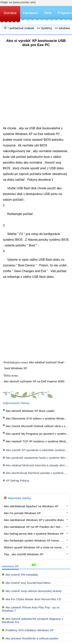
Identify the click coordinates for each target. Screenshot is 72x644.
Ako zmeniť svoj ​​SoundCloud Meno (28, 583)
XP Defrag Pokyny (17, 481)
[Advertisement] (36, 90)
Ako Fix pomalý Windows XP (22, 513)
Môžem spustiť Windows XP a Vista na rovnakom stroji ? (34, 547)
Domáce (10, 13)
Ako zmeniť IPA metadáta (22, 575)
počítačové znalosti (22, 28)
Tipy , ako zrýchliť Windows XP (24, 554)
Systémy (46, 28)
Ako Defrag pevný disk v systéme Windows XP (34, 534)
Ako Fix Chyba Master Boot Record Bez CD (33, 599)
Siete (48, 13)
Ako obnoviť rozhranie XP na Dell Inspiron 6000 (34, 381)
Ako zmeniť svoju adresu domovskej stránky (34, 591)
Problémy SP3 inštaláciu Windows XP (30, 630)
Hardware (31, 13)
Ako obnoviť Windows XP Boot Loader (30, 411)
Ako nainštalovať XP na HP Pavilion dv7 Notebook (34, 527)
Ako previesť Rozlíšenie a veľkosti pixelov (32, 638)
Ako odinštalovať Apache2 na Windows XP (31, 506)
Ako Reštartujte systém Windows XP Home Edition (34, 541)
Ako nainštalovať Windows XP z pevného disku (34, 520)
